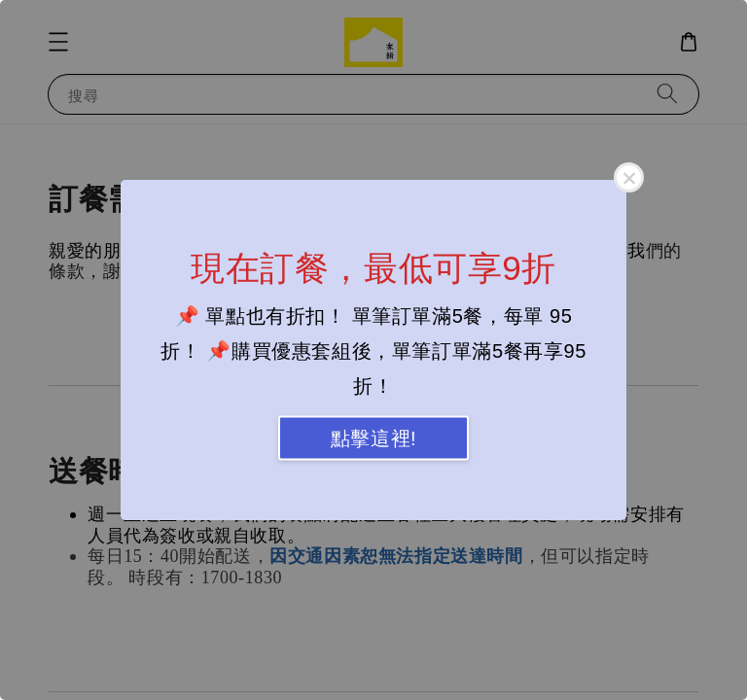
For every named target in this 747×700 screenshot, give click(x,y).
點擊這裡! (374, 438)
